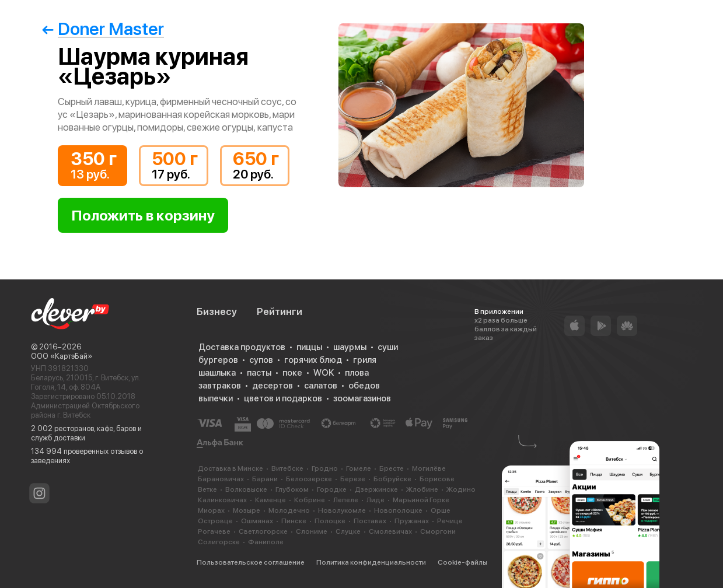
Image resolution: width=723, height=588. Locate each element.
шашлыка (217, 373)
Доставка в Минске (230, 468)
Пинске (294, 521)
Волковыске (246, 489)
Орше (441, 510)
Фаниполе (266, 542)
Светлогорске (263, 531)
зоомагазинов (362, 398)
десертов (273, 386)
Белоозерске (309, 479)
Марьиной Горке (421, 500)
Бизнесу (217, 311)
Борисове (437, 479)
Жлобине (422, 489)
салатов (321, 386)
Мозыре (247, 510)
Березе (353, 479)
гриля (365, 360)
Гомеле (359, 468)
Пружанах (412, 521)
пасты (259, 373)
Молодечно (289, 510)
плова (357, 373)
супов (261, 360)
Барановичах (221, 479)
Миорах (211, 510)
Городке (332, 489)
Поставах (370, 521)
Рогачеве (214, 531)
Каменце (270, 500)
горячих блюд (313, 360)
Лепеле (346, 500)
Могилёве (429, 468)
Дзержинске (376, 489)
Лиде (376, 500)
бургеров (218, 360)
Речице (450, 521)
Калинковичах (222, 500)
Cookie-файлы (462, 562)
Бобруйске (392, 479)
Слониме (312, 531)
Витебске (287, 468)
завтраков (220, 386)
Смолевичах (390, 531)
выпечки (216, 398)
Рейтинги (280, 311)
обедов (364, 386)
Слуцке (348, 531)
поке (292, 373)
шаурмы (350, 347)
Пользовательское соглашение (251, 562)
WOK (324, 373)
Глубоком (292, 489)
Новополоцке (398, 510)
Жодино (461, 489)
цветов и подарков (283, 398)
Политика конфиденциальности (371, 562)
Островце (215, 521)
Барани (265, 479)
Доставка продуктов (242, 347)
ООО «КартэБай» (62, 356)
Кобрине (310, 500)
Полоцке (330, 521)
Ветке (207, 489)
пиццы (309, 347)
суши (388, 347)
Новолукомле (342, 510)
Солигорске (219, 542)
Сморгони (438, 531)
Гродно (325, 468)
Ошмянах (257, 521)
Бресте (392, 468)
